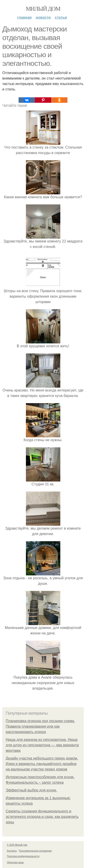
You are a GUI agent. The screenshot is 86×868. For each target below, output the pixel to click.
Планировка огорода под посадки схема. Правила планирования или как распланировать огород (40, 726)
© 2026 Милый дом (17, 845)
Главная (24, 17)
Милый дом (43, 9)
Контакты (12, 851)
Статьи (61, 17)
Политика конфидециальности (23, 856)
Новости (43, 17)
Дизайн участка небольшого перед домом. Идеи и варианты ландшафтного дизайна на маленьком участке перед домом (42, 764)
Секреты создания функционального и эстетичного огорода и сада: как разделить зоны (42, 817)
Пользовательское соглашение (35, 851)
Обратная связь (15, 862)
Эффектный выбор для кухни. (31, 790)
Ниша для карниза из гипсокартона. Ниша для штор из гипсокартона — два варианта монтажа (42, 745)
